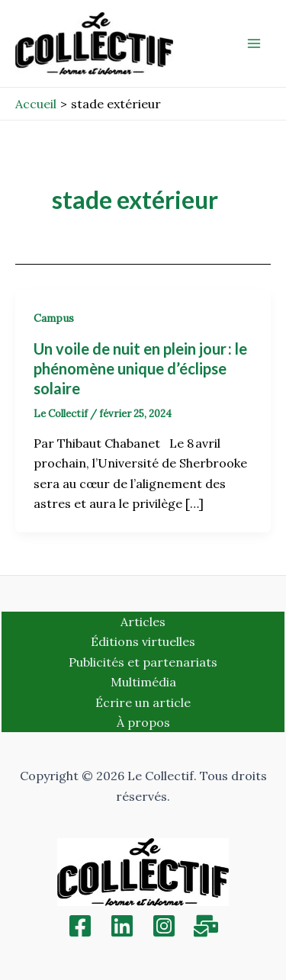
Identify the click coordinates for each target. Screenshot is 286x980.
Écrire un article (143, 702)
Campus (54, 318)
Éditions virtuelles (143, 641)
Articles (143, 622)
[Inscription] (206, 926)
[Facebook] (80, 926)
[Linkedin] (122, 926)
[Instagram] (164, 926)
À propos (143, 722)
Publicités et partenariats (143, 662)
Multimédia (143, 682)
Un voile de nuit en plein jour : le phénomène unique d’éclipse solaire (140, 368)
